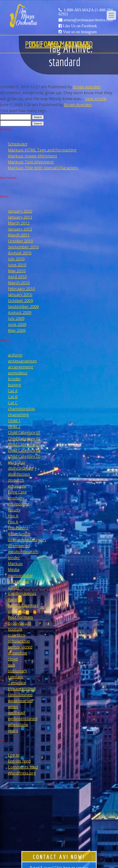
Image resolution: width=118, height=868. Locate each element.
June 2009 (17, 324)
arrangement (21, 367)
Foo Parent (18, 528)
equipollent (19, 504)
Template (17, 683)
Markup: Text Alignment (31, 162)
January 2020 (20, 211)
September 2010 (23, 247)
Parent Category (23, 605)
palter (14, 587)
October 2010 (20, 241)
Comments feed (23, 767)
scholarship (19, 641)
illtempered (19, 546)
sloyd (13, 659)
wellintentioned (23, 718)
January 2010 (20, 295)
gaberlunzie (19, 534)
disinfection (19, 474)
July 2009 (16, 318)
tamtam (15, 677)
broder (14, 379)
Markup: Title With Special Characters (43, 168)
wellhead (16, 713)
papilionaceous (22, 593)
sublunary (18, 671)
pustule (15, 629)
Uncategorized (22, 689)
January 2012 (20, 229)
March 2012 (19, 223)
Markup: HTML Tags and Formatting (42, 150)
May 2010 (17, 271)
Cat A (13, 391)
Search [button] (38, 117)
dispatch (16, 480)
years (13, 730)
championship (21, 409)
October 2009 (20, 300)
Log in (14, 755)
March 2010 (19, 283)
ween (13, 707)
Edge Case (17, 492)
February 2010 (21, 289)
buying (14, 385)
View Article (96, 99)
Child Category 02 (24, 438)
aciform (15, 355)
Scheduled (18, 144)
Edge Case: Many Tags (59, 44)
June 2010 (17, 265)
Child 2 (14, 426)
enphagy (16, 498)
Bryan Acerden (87, 87)
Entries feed (19, 761)
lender (14, 558)
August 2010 (20, 253)
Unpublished (20, 695)
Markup (15, 564)
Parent (14, 599)
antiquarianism (22, 361)
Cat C (13, 403)
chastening (18, 415)
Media (14, 569)
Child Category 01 (24, 432)
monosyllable (20, 575)
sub (12, 665)
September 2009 (23, 306)
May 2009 (17, 330)
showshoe (18, 653)
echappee (17, 486)
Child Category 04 (24, 450)
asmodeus (18, 373)
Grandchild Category (27, 540)
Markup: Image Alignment (33, 156)
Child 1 (14, 420)
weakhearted (20, 701)
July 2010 (16, 259)
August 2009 (20, 312)
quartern (16, 635)
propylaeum (19, 623)
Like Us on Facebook (80, 26)
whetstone (18, 724)
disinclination (20, 468)
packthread (19, 581)
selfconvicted (20, 647)
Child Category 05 (24, 456)
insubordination (23, 552)
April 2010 (17, 277)
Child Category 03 (24, 444)
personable (19, 611)
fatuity (14, 510)
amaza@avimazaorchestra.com (88, 20)
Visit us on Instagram (80, 32)
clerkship (16, 462)
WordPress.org (22, 773)
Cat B (13, 397)
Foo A (13, 516)
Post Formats (20, 617)
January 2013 (20, 217)
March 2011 (19, 235)
